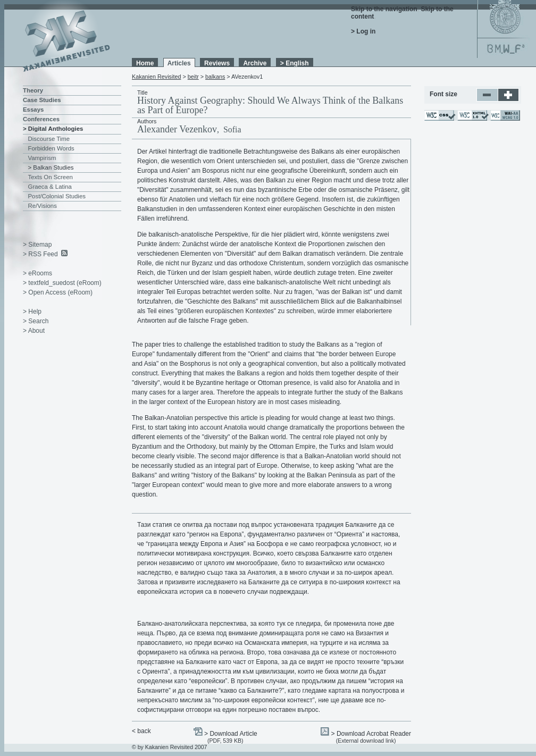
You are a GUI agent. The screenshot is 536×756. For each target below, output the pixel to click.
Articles (179, 63)
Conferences (41, 119)
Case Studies (42, 100)
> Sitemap (37, 245)
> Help (32, 312)
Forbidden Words (51, 148)
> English (295, 63)
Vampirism (42, 158)
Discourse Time (49, 139)
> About (34, 331)
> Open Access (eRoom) (58, 292)
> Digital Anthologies (53, 129)
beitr (193, 77)
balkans (215, 77)
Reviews (217, 63)
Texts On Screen (51, 177)
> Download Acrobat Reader (371, 734)
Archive (255, 63)
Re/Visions (43, 206)
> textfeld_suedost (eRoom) (62, 283)
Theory (33, 90)
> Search (36, 321)
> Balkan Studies (51, 167)
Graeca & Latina (50, 187)
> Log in (363, 31)
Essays (33, 110)
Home (145, 63)
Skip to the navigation (384, 9)
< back (141, 731)
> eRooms (37, 273)
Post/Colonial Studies (57, 196)
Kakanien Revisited (156, 77)
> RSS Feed (40, 254)
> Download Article (231, 734)
